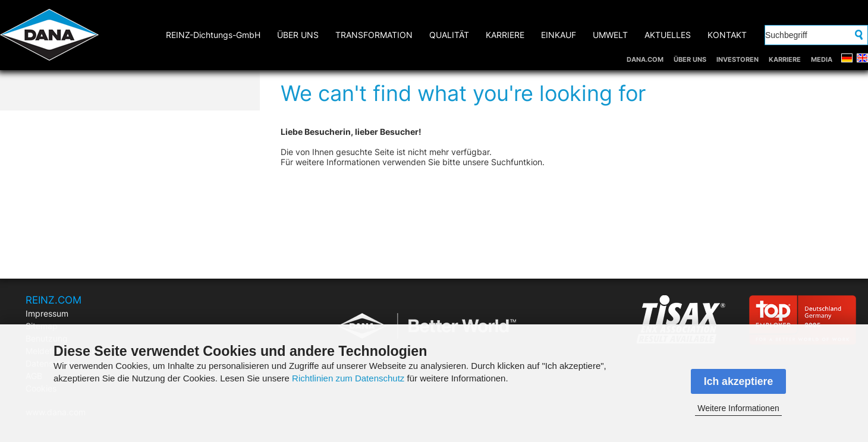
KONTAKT (727, 35)
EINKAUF (559, 35)
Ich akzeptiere (738, 381)
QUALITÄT (449, 35)
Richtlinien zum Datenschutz (348, 378)
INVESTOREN (738, 59)
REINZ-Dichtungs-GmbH (213, 35)
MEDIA (822, 59)
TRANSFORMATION (374, 35)
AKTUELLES (668, 35)
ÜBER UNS (690, 59)
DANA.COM (645, 59)
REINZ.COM (54, 300)
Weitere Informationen (738, 408)
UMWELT (610, 35)
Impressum (47, 313)
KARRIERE (785, 59)
